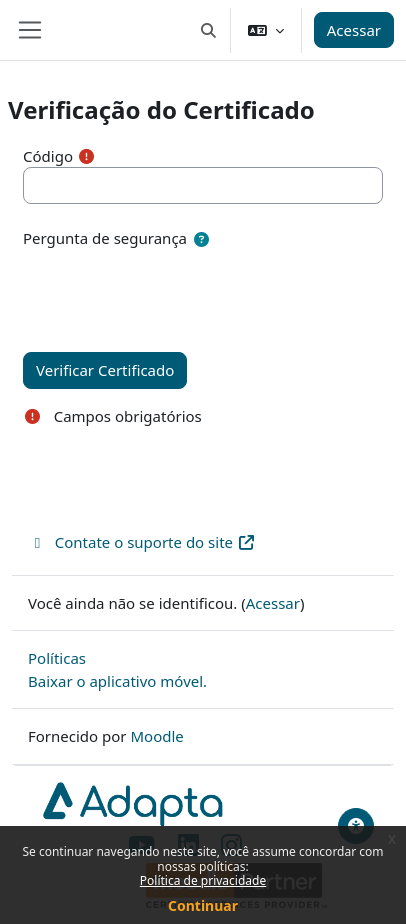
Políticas (57, 658)
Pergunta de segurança (105, 238)
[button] (208, 30)
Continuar (203, 905)
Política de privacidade (203, 880)
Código (48, 156)
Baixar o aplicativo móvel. (117, 681)
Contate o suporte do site (142, 542)
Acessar (354, 30)
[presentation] (175, 290)
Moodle (156, 736)
